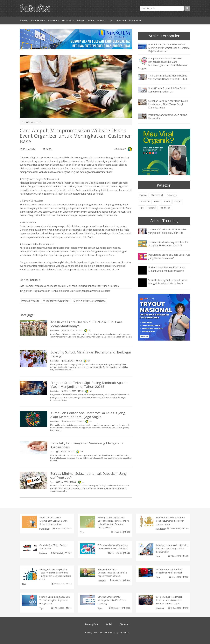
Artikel (109, 624)
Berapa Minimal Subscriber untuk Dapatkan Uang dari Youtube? (89, 475)
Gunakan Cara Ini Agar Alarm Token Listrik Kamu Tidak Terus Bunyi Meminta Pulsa (168, 104)
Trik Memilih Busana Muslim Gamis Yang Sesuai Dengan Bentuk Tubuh (168, 77)
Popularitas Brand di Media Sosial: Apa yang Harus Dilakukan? (169, 256)
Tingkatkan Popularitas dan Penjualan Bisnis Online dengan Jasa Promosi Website (65, 291)
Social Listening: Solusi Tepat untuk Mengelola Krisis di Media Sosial (168, 282)
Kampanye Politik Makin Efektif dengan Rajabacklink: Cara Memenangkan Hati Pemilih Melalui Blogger (163, 63)
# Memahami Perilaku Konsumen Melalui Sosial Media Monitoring (167, 269)
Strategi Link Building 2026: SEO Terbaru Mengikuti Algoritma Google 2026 (55, 600)
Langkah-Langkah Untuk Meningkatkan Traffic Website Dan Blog (112, 600)
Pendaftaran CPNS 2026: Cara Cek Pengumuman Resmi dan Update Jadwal (170, 521)
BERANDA (27, 122)
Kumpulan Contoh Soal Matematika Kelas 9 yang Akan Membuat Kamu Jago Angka (88, 415)
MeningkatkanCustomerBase (89, 301)
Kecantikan (68, 21)
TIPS (39, 122)
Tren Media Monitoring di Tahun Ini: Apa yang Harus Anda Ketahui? (168, 244)
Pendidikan (135, 21)
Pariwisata (53, 21)
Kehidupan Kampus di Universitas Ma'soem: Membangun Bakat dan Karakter (172, 548)
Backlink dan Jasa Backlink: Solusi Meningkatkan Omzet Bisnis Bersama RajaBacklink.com (169, 48)
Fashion (24, 21)
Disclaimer (125, 624)
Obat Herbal (38, 21)
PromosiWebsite (30, 301)
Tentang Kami (92, 624)
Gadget (101, 21)
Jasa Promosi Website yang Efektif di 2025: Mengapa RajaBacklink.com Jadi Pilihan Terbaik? (69, 286)
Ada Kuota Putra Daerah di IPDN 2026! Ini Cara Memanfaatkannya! (86, 324)
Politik (91, 21)
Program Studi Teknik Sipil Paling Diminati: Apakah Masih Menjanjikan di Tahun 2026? (89, 385)
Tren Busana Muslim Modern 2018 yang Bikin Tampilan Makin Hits (167, 231)
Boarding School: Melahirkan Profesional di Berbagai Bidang (91, 354)
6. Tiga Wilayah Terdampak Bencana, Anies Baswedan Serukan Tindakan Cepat (169, 600)
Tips (111, 21)
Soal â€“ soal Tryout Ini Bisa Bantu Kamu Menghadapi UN (167, 90)
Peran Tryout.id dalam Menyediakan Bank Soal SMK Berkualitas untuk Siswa (53, 521)
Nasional (121, 21)
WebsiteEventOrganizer (56, 301)
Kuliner (81, 21)
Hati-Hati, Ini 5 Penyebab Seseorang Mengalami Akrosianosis (87, 445)
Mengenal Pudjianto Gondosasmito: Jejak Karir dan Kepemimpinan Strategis (112, 573)
